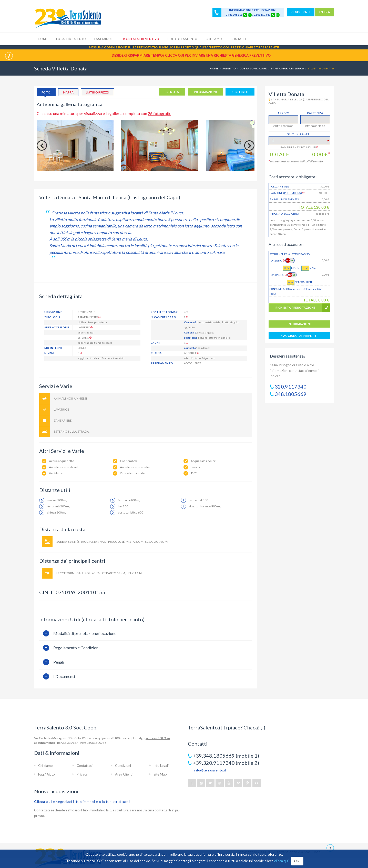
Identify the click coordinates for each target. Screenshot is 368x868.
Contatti (238, 39)
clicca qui (281, 861)
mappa (68, 92)
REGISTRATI (301, 12)
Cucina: (157, 353)
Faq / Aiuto (47, 774)
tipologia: (53, 317)
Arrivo (283, 113)
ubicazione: (54, 312)
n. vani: (50, 353)
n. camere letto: (164, 317)
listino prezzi (98, 92)
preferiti (240, 92)
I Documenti (64, 676)
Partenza (315, 113)
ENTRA (324, 12)
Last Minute (105, 39)
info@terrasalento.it (210, 770)
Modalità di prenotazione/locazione (85, 633)
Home (43, 39)
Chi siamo (214, 39)
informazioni (205, 92)
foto (46, 92)
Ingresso (85, 327)
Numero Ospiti (299, 134)
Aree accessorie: (57, 327)
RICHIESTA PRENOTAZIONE (295, 310)
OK (297, 861)
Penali (59, 662)
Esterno (85, 338)
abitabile (192, 353)
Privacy (82, 774)
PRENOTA (172, 92)
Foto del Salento (183, 39)
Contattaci (85, 766)
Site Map (160, 774)
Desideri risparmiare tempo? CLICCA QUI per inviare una (191, 55)
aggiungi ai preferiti (299, 336)
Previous (42, 145)
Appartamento (89, 317)
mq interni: (53, 348)
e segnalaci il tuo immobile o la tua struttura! (82, 802)
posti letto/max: (165, 312)
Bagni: (156, 343)
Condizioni (123, 766)
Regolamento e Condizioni (76, 648)
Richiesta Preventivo (141, 39)
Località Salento (71, 39)
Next (249, 145)
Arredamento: (162, 363)
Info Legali (161, 766)
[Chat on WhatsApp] (250, 15)
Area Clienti (124, 774)
